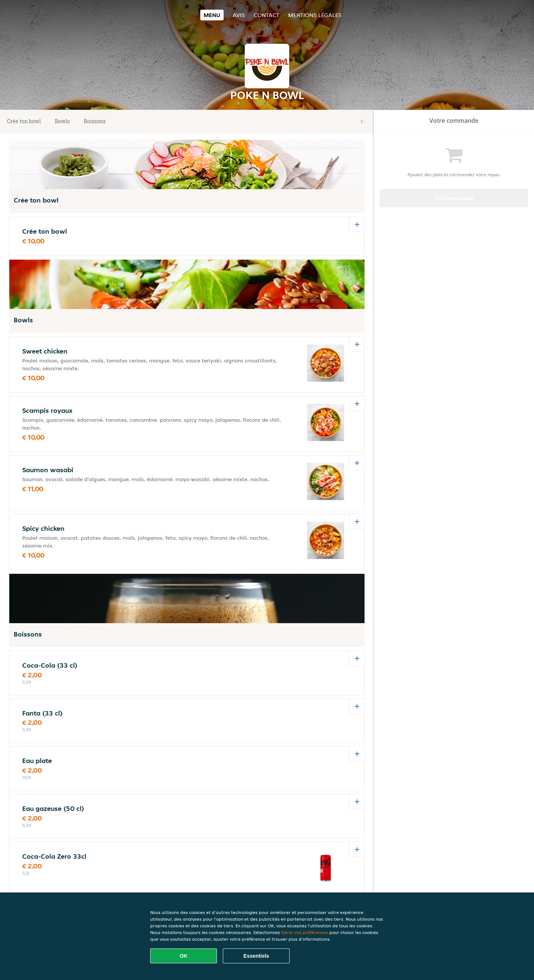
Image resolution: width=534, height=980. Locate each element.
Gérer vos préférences (305, 932)
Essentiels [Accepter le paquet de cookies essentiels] (256, 956)
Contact (266, 15)
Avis (239, 15)
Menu (212, 15)
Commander (454, 198)
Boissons (95, 121)
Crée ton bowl (24, 121)
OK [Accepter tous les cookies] (184, 956)
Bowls (62, 121)
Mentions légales (315, 15)
